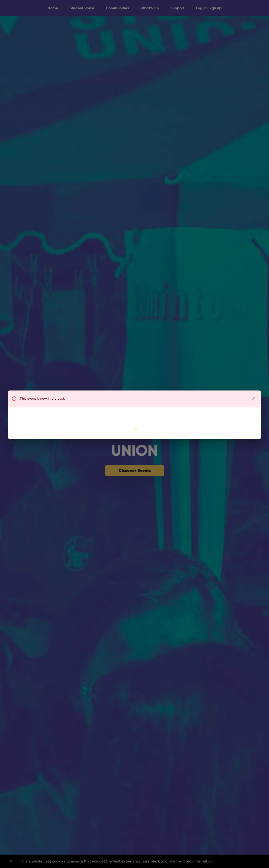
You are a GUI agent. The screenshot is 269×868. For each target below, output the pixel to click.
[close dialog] (254, 398)
